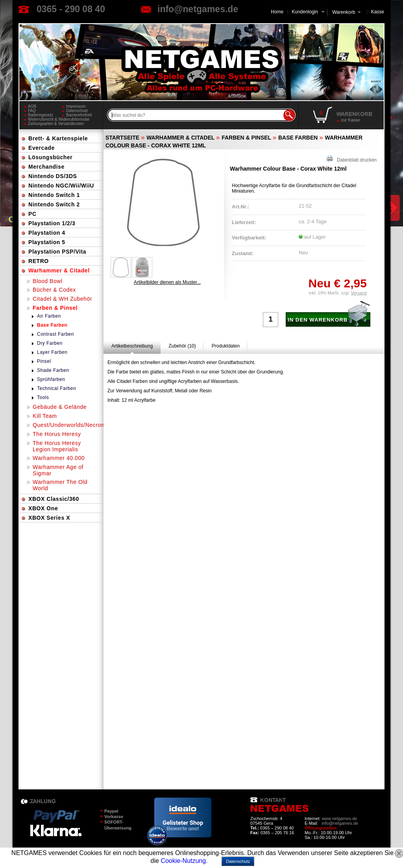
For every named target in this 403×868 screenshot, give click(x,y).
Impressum (76, 106)
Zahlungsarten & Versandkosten (56, 124)
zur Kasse (350, 120)
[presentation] (132, 346)
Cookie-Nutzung (183, 861)
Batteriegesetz (41, 115)
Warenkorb (344, 12)
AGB (32, 106)
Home (277, 12)
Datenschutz (77, 111)
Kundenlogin (308, 12)
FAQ (32, 111)
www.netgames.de (339, 818)
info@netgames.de (198, 9)
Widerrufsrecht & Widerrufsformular (59, 119)
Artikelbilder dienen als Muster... (167, 282)
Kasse (378, 12)
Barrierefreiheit (79, 115)
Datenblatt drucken (352, 159)
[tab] (132, 346)
